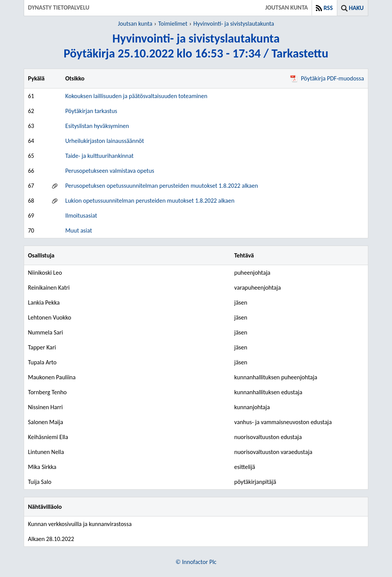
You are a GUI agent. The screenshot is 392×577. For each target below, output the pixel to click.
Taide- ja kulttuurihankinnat (99, 156)
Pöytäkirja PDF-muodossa (327, 78)
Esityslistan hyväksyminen (97, 126)
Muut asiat (78, 230)
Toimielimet (173, 24)
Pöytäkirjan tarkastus (91, 111)
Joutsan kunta (135, 24)
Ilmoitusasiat (81, 216)
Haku (356, 8)
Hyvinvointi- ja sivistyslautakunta (234, 24)
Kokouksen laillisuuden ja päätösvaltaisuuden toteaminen (136, 96)
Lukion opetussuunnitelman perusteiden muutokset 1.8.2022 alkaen (150, 201)
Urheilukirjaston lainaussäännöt (105, 141)
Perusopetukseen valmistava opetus (109, 171)
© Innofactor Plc (196, 562)
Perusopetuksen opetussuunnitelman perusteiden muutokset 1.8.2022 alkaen (161, 186)
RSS (328, 8)
